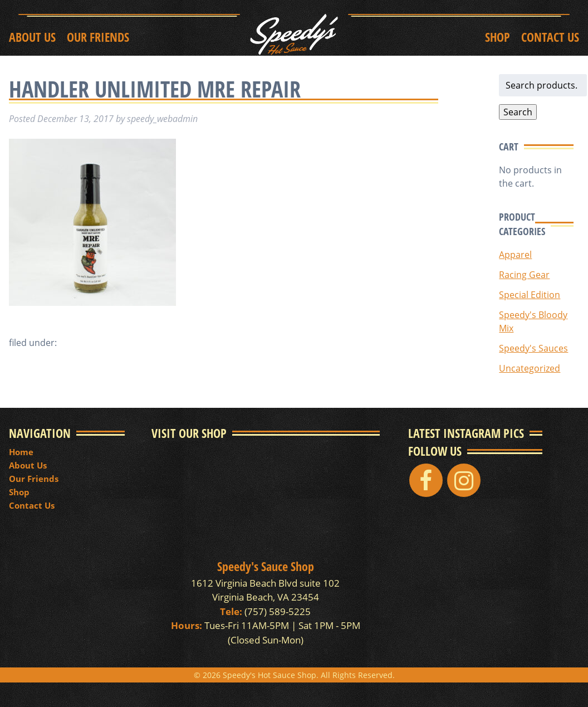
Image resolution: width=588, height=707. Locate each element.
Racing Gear (524, 275)
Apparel (515, 255)
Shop (498, 37)
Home (21, 452)
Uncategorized (530, 368)
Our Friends (98, 37)
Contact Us (550, 37)
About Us (32, 37)
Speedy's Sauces (533, 348)
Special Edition (530, 295)
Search (518, 112)
